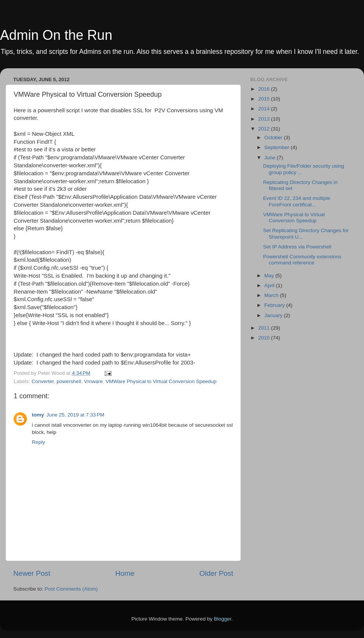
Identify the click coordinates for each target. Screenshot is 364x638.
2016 (265, 89)
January (274, 315)
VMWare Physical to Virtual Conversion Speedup (161, 381)
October (274, 137)
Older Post (216, 573)
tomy (38, 415)
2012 (265, 129)
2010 (265, 338)
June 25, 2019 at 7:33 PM (75, 415)
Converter (43, 381)
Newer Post (32, 573)
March (272, 295)
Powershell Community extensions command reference (302, 260)
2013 (265, 119)
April (270, 285)
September (278, 147)
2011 (265, 328)
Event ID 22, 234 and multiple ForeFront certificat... (297, 201)
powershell (69, 381)
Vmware (93, 381)
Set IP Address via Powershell (297, 247)
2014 (265, 109)
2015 (265, 99)
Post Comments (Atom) (71, 589)
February (275, 305)
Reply (38, 442)
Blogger (223, 619)
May (270, 276)
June (271, 158)
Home (125, 573)
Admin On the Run (56, 35)
